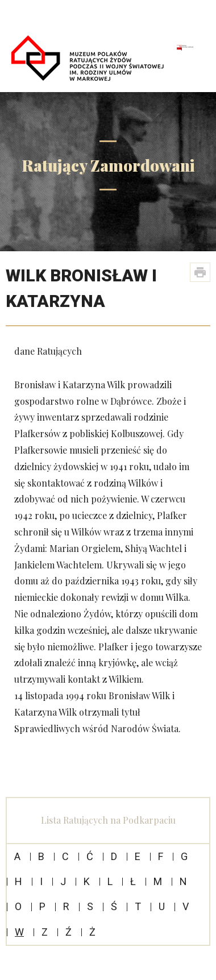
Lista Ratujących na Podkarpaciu (108, 820)
